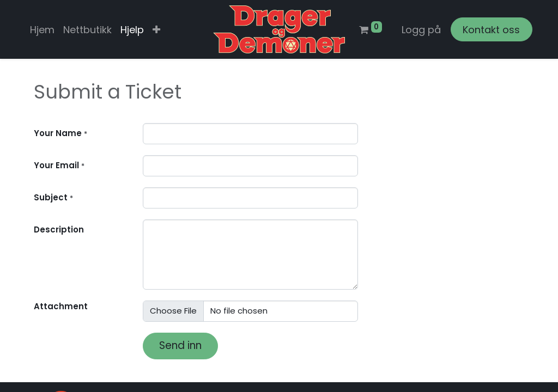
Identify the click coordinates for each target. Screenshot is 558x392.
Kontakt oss (491, 30)
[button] (156, 30)
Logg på (421, 30)
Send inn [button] (180, 345)
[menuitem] (42, 30)
